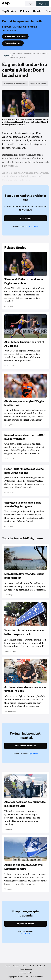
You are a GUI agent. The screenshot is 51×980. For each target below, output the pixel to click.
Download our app (13, 43)
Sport (6, 55)
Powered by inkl (26, 973)
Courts (37, 11)
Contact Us (41, 966)
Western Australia (38, 84)
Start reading (26, 218)
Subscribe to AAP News (15, 36)
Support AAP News (26, 924)
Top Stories (9, 11)
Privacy (16, 966)
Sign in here (33, 226)
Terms (8, 966)
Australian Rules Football (15, 84)
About (32, 966)
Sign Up (43, 3)
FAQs (24, 966)
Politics (24, 11)
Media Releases (26, 969)
